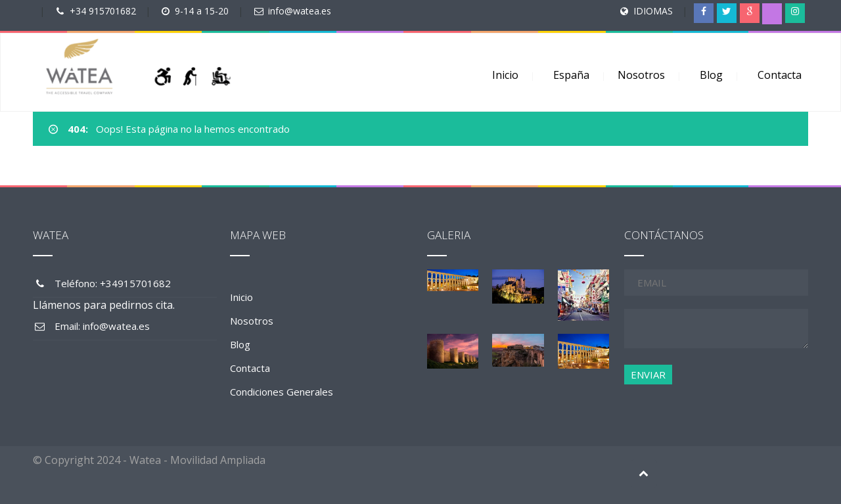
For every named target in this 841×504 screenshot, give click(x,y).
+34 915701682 (103, 11)
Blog (711, 75)
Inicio (505, 75)
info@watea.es (300, 11)
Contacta (780, 75)
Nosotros (641, 75)
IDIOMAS (653, 11)
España (571, 75)
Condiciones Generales (282, 392)
